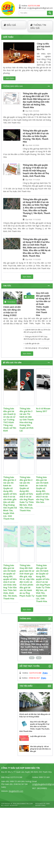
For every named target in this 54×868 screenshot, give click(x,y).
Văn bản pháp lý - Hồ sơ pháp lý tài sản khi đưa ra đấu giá (36, 349)
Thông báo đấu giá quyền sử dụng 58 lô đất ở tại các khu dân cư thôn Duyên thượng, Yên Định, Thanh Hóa (36, 136)
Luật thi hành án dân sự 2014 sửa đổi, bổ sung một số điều (37, 331)
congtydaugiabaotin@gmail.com (40, 8)
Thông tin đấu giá (38, 26)
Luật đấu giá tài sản (32, 343)
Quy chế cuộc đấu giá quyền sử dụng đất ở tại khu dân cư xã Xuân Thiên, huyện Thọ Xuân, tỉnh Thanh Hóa (43, 304)
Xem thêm (9, 78)
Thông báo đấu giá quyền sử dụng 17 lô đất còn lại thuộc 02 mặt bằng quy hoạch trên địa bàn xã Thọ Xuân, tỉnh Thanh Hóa (36, 171)
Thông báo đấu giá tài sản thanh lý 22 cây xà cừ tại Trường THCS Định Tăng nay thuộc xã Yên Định (10, 420)
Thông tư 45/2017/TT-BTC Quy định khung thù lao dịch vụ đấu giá (37, 338)
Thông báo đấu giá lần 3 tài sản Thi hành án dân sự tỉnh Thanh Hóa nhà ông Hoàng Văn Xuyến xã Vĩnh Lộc (27, 420)
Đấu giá (10, 25)
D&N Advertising (42, 804)
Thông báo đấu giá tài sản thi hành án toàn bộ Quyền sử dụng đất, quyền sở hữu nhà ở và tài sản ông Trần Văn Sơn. (43, 490)
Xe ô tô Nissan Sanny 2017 (43, 410)
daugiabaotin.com (16, 791)
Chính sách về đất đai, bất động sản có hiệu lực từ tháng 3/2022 (12, 311)
